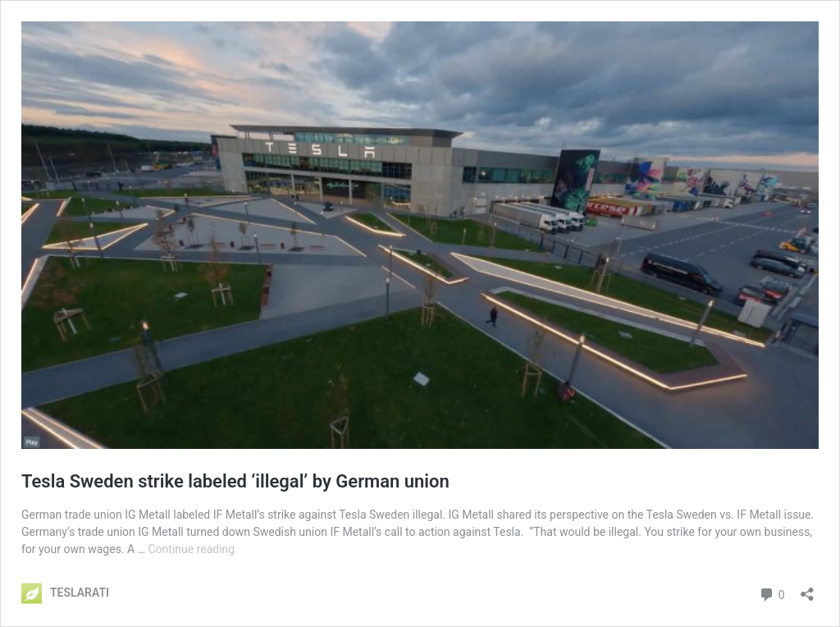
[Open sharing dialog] (807, 589)
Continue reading (191, 549)
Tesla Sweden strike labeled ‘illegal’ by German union (237, 481)
